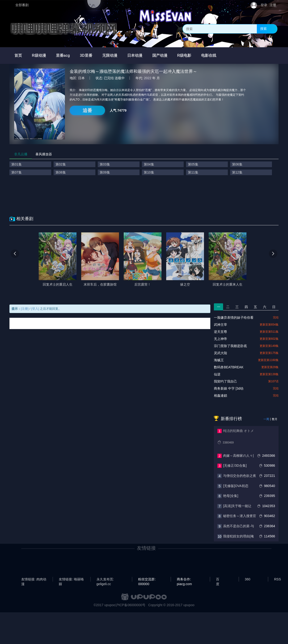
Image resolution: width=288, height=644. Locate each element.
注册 (273, 5)
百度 (218, 579)
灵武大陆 (220, 353)
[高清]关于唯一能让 (237, 506)
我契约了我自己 (225, 381)
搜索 (263, 29)
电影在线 (209, 55)
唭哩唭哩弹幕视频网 (64, 29)
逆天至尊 (220, 332)
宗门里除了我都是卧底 (230, 346)
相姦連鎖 (220, 396)
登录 (264, 5)
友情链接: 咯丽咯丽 (71, 579)
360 (248, 579)
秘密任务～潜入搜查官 (240, 516)
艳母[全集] (231, 496)
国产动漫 (160, 55)
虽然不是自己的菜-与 (239, 526)
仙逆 (217, 374)
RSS (277, 579)
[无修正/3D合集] (235, 466)
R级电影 (184, 55)
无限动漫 (110, 55)
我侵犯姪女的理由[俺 (238, 536)
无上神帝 (220, 339)
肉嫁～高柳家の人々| (238, 456)
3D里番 (86, 55)
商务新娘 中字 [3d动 (229, 388)
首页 (18, 55)
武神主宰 (220, 325)
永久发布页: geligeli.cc (105, 579)
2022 (148, 78)
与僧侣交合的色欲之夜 (240, 476)
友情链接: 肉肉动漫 (34, 579)
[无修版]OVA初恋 (236, 486)
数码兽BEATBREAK (229, 367)
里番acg (63, 55)
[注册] (25, 309)
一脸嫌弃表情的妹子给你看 (234, 318)
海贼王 (219, 360)
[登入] (35, 309)
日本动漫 (135, 55)
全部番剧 (22, 5)
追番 (87, 110)
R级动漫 (39, 55)
